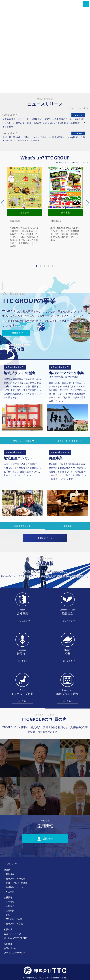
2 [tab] (41, 264)
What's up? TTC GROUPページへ (71, 162)
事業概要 (18, 333)
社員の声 (8, 929)
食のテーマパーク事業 (16, 883)
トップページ (10, 864)
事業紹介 (8, 870)
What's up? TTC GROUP (16, 938)
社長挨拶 (10, 910)
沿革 (8, 915)
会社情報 (8, 897)
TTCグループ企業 (14, 919)
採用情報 (45, 839)
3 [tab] (45, 264)
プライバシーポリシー (15, 953)
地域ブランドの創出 (15, 878)
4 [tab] (49, 264)
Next (86, 203)
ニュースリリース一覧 (76, 108)
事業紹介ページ (46, 538)
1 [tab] (37, 264)
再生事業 (10, 891)
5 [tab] (53, 264)
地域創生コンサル (14, 887)
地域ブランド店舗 (14, 923)
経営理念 (10, 906)
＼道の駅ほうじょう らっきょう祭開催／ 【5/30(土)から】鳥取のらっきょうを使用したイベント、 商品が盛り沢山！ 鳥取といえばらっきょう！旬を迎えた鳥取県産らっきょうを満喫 (44, 123)
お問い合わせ (10, 948)
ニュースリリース (13, 934)
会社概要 (10, 902)
